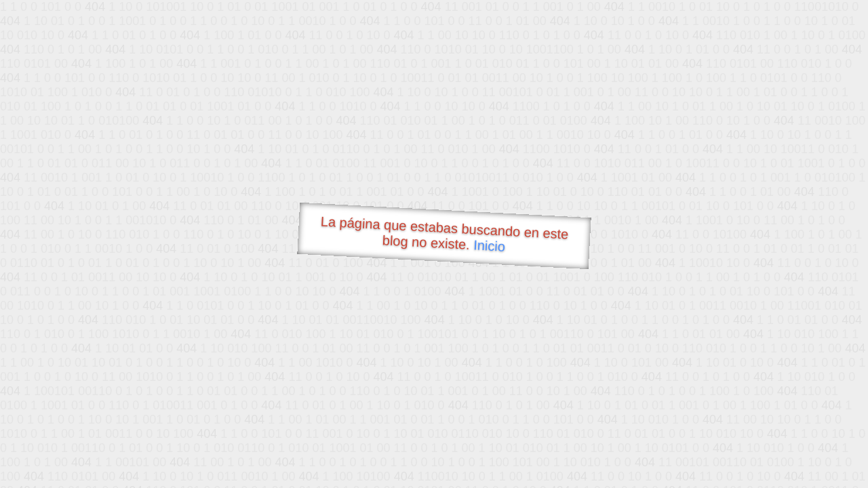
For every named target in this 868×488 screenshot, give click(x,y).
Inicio (490, 245)
